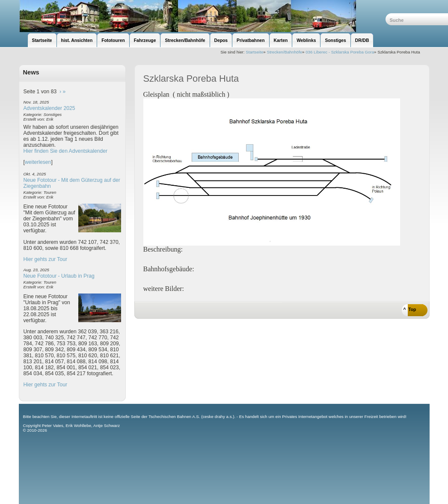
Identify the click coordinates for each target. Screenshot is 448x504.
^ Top (410, 310)
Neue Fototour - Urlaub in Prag (59, 276)
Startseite (254, 52)
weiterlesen (38, 162)
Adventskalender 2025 (49, 108)
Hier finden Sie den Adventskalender (66, 151)
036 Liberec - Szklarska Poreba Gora (340, 52)
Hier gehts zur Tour (45, 259)
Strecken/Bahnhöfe (284, 52)
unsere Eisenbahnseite (202, 16)
